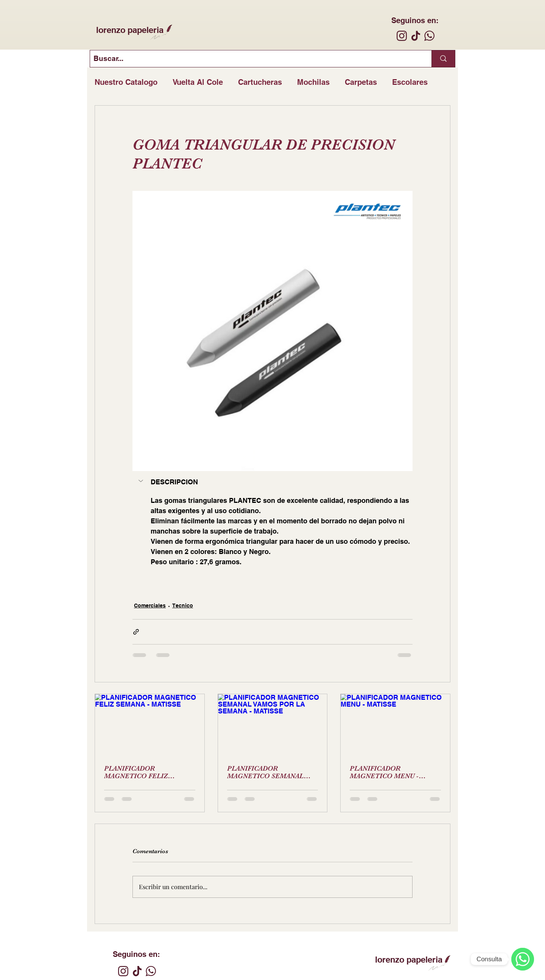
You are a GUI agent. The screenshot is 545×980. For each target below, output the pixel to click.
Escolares (410, 82)
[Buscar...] (255, 59)
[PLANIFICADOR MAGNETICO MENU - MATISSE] (395, 725)
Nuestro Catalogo (126, 82)
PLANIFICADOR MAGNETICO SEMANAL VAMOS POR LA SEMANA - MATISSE (269, 772)
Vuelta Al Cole (198, 82)
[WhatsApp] (523, 959)
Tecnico (183, 605)
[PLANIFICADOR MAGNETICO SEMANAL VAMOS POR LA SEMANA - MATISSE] (273, 725)
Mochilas (313, 82)
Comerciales (150, 605)
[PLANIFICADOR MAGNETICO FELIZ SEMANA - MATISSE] (150, 725)
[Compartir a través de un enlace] (136, 632)
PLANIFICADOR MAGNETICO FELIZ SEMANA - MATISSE (136, 772)
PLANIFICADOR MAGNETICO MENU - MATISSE (384, 772)
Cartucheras (260, 82)
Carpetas (361, 82)
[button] (142, 481)
